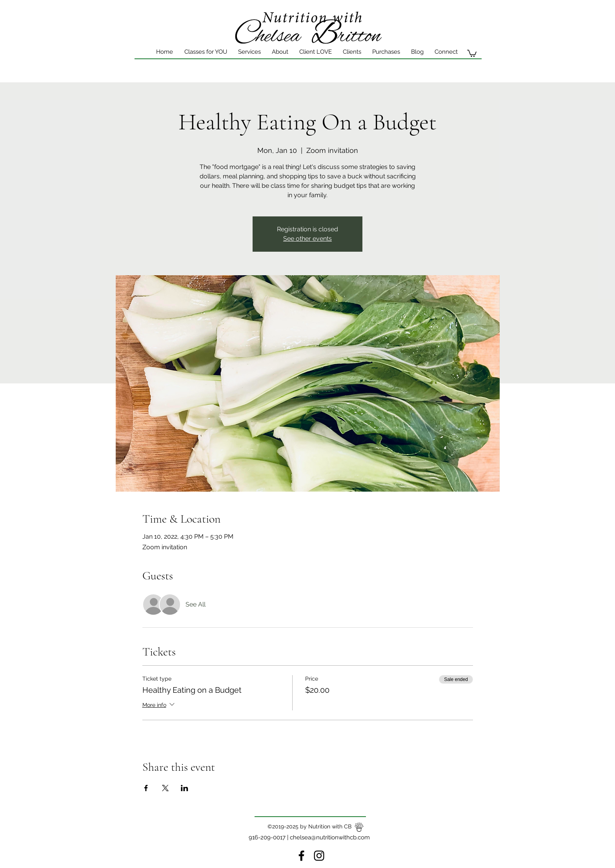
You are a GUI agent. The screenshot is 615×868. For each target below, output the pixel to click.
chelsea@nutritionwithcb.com (330, 837)
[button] (316, 52)
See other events (307, 239)
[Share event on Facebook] (146, 788)
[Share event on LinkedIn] (185, 788)
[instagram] (319, 856)
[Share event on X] (165, 788)
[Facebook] (301, 856)
